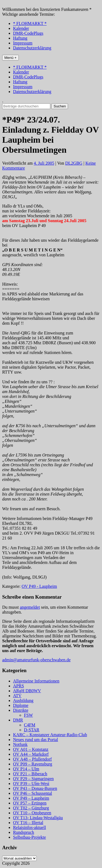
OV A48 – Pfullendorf (32, 759)
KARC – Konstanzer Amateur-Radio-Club (50, 735)
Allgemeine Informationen (36, 681)
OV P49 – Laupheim (31, 798)
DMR (18, 720)
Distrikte (21, 710)
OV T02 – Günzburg (31, 808)
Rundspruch (24, 832)
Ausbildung (23, 701)
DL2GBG (74, 163)
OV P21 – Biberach (30, 774)
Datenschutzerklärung (32, 48)
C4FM (30, 725)
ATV (17, 696)
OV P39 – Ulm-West (31, 784)
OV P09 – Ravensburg (33, 764)
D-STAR (32, 730)
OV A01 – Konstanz (31, 749)
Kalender (21, 28)
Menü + (10, 58)
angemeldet (30, 607)
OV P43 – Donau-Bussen (35, 788)
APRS (18, 686)
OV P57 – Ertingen (30, 803)
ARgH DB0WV (27, 691)
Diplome (21, 705)
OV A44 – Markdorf (31, 754)
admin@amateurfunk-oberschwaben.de (36, 660)
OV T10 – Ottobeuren (32, 813)
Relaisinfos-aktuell (30, 827)
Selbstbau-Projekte (30, 837)
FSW (28, 715)
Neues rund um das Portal (35, 740)
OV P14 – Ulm (26, 769)
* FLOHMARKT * (30, 23)
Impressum (23, 43)
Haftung (20, 38)
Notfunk (20, 744)
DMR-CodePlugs (28, 33)
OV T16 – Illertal (28, 823)
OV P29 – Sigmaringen (33, 779)
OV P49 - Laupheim (39, 586)
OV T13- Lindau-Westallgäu (38, 818)
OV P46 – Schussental (33, 793)
